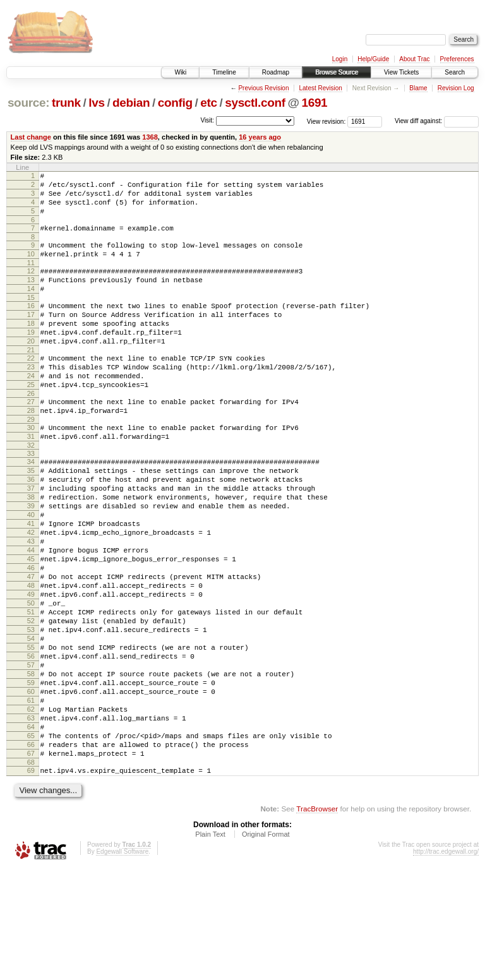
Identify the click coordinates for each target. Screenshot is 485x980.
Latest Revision (320, 88)
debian (131, 103)
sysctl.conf (255, 103)
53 (31, 711)
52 (31, 700)
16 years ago (260, 137)
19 (31, 359)
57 (31, 754)
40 (31, 571)
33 (31, 499)
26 (31, 431)
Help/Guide (373, 59)
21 (31, 380)
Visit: (207, 120)
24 (31, 410)
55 (31, 732)
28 (31, 450)
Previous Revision (263, 88)
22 (31, 388)
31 (31, 480)
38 (31, 550)
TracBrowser (317, 920)
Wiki (180, 72)
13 (31, 297)
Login (340, 59)
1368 (150, 137)
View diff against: (437, 121)
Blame (418, 88)
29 (31, 461)
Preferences (457, 59)
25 (31, 421)
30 (31, 469)
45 (31, 625)
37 (31, 539)
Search (455, 72)
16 (31, 326)
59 (31, 775)
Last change (31, 137)
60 (31, 786)
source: (28, 103)
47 (31, 647)
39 (31, 561)
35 (31, 518)
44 (31, 614)
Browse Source (337, 72)
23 (31, 399)
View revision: (326, 121)
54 (31, 722)
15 (31, 318)
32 (31, 491)
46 (31, 636)
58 (31, 765)
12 (31, 286)
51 (31, 690)
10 (31, 267)
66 (31, 851)
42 (31, 593)
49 (31, 668)
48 (31, 657)
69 (31, 880)
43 (31, 604)
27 (31, 439)
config (175, 103)
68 (31, 872)
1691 (314, 103)
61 (31, 797)
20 (31, 369)
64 (31, 829)
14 (31, 308)
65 (31, 840)
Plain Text (210, 946)
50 (31, 679)
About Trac (414, 59)
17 (31, 337)
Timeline (224, 72)
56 (31, 743)
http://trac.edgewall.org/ (446, 963)
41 (31, 582)
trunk (66, 103)
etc (208, 103)
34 (31, 507)
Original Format (266, 946)
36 (31, 529)
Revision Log (456, 88)
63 (31, 818)
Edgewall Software (122, 963)
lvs (96, 103)
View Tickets (401, 72)
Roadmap (276, 72)
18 (31, 348)
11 (31, 278)
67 (31, 861)
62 (31, 808)
